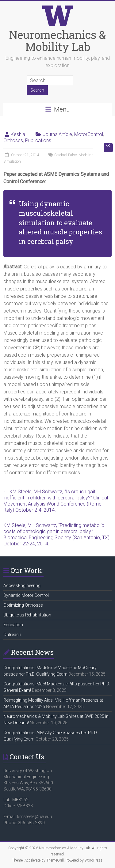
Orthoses (13, 140)
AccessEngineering (22, 586)
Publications (38, 140)
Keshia (18, 134)
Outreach (12, 635)
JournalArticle (57, 134)
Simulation (12, 161)
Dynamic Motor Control (26, 595)
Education (13, 625)
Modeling (86, 155)
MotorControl (89, 134)
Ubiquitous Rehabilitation (27, 615)
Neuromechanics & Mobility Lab (57, 41)
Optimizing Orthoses (23, 605)
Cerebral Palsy (65, 155)
